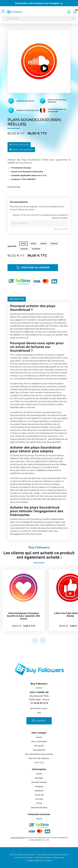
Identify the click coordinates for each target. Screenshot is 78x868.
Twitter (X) (39, 795)
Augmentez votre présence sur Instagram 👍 (39, 3)
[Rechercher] (39, 19)
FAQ (39, 713)
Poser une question (21, 150)
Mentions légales (43, 858)
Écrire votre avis (19, 145)
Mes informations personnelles (39, 754)
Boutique (39, 778)
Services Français (39, 782)
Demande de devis (39, 808)
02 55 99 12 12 (41, 703)
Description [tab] (17, 299)
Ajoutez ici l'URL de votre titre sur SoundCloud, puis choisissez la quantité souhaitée (40, 216)
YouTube (39, 799)
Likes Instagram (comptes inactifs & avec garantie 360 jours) (25, 616)
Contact (39, 721)
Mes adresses (39, 750)
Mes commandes (39, 741)
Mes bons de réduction (39, 758)
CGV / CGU (39, 763)
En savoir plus (14, 187)
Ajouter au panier (33, 268)
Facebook (39, 791)
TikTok (39, 803)
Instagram (39, 786)
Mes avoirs (39, 746)
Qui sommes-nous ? (39, 708)
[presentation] (35, 641)
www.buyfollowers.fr (17, 838)
